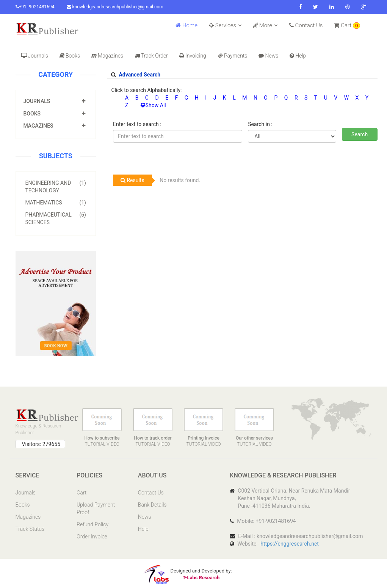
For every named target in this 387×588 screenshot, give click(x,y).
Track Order (151, 56)
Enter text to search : (137, 124)
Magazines (107, 56)
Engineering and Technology (56, 186)
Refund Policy (92, 524)
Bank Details (152, 505)
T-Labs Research (201, 578)
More (266, 25)
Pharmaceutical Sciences (56, 218)
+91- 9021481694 (35, 7)
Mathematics (56, 203)
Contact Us (306, 25)
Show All (153, 105)
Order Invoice (92, 537)
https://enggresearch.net (290, 544)
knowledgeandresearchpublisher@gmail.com (115, 7)
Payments (233, 56)
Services (225, 25)
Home (186, 25)
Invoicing (193, 56)
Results (132, 180)
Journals (35, 56)
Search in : (260, 124)
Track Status (30, 529)
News (268, 56)
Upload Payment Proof (96, 508)
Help (298, 56)
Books (70, 56)
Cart (347, 25)
